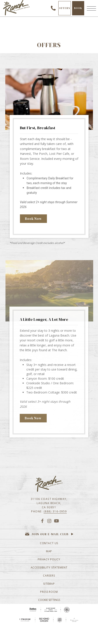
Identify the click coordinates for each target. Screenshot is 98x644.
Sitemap (49, 584)
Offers (65, 8)
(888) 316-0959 (55, 511)
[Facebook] (42, 521)
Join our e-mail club (50, 534)
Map (49, 551)
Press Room (49, 592)
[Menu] (91, 8)
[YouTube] (56, 521)
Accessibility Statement (49, 567)
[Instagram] (49, 521)
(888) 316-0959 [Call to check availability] (53, 8)
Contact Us (49, 543)
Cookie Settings (49, 600)
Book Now (33, 219)
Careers (49, 576)
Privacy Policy (49, 559)
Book (79, 11)
